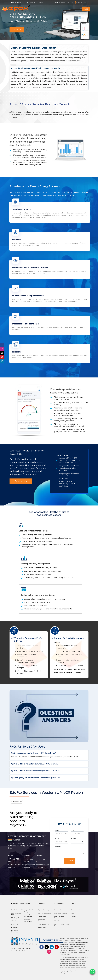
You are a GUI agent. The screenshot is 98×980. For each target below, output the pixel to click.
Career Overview (76, 910)
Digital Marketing (44, 910)
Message (58, 846)
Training (74, 916)
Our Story (14, 948)
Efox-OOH (15, 924)
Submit (69, 861)
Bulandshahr (17, 802)
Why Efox (21, 948)
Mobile (57, 838)
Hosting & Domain (44, 924)
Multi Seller (58, 921)
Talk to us (17, 30)
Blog (86, 9)
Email (73, 830)
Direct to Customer (60, 910)
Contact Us (81, 2)
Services (73, 838)
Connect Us (51, 940)
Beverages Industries (61, 913)
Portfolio (28, 948)
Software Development (45, 913)
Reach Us (22, 951)
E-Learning (15, 927)
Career (70, 2)
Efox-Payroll (15, 918)
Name (57, 830)
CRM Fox (14, 921)
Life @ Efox (60, 2)
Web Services (42, 916)
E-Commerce (42, 927)
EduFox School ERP (17, 910)
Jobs (72, 913)
